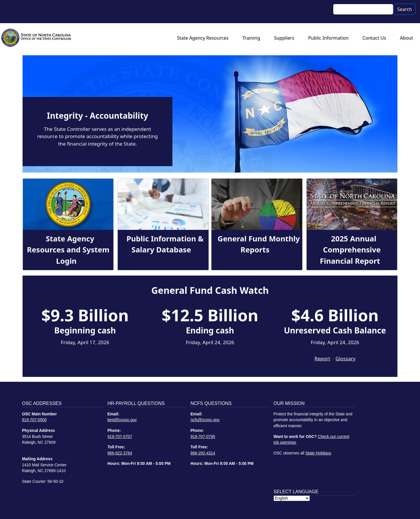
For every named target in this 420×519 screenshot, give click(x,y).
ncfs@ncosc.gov (205, 420)
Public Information (328, 38)
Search (405, 9)
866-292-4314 (203, 453)
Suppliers (284, 38)
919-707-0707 (120, 437)
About (407, 38)
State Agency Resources (203, 38)
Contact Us (374, 38)
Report (322, 358)
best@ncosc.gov (122, 420)
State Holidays (318, 453)
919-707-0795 (203, 437)
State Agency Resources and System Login (68, 250)
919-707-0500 (34, 420)
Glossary (346, 358)
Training (251, 38)
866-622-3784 (120, 453)
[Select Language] (292, 498)
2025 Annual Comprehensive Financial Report (350, 250)
